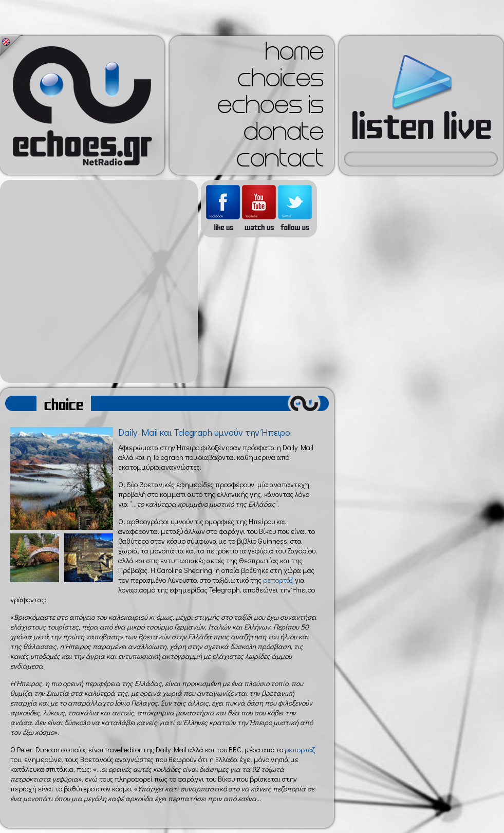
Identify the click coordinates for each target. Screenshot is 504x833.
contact (280, 161)
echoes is (270, 108)
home (294, 54)
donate (284, 135)
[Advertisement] (96, 281)
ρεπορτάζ (278, 580)
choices (281, 81)
